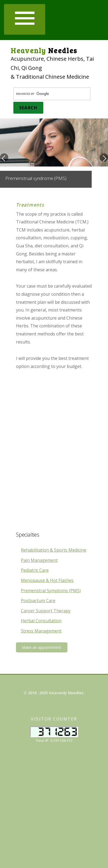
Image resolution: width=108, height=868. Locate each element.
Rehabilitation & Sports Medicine (54, 550)
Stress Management (41, 631)
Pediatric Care (35, 570)
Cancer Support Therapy (46, 611)
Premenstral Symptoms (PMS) (51, 591)
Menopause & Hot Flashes (47, 580)
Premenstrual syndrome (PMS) (36, 178)
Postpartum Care (38, 601)
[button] (25, 19)
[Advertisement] (54, 455)
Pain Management (39, 560)
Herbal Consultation (41, 621)
